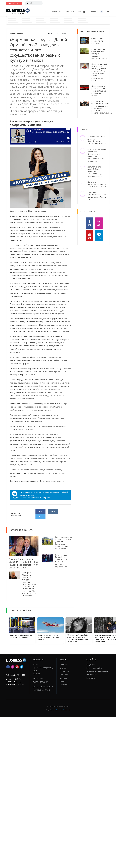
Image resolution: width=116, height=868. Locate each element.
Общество (64, 671)
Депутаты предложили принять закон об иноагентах (97, 184)
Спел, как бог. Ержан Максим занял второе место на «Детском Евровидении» (62, 561)
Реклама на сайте (94, 668)
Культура (82, 12)
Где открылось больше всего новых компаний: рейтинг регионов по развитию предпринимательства (102, 107)
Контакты (91, 678)
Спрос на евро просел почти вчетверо (98, 41)
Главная (44, 12)
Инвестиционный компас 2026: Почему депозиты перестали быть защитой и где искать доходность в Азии (99, 72)
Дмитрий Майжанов (63, 710)
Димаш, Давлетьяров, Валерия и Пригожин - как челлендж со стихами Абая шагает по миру (23, 563)
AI (102, 12)
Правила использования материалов (97, 673)
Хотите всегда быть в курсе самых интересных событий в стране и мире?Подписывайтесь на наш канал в (40, 495)
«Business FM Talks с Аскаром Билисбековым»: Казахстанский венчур (97, 140)
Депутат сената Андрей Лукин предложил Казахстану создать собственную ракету (96, 171)
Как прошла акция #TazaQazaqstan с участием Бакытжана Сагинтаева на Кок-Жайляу (63, 543)
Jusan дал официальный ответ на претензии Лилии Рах (97, 196)
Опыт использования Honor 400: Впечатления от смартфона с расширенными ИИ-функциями (97, 155)
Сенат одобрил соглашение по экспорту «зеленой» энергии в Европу (99, 54)
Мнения (20, 33)
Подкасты (57, 12)
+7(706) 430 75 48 (40, 682)
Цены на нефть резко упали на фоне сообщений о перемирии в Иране (99, 91)
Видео (94, 12)
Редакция (91, 665)
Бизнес (69, 12)
